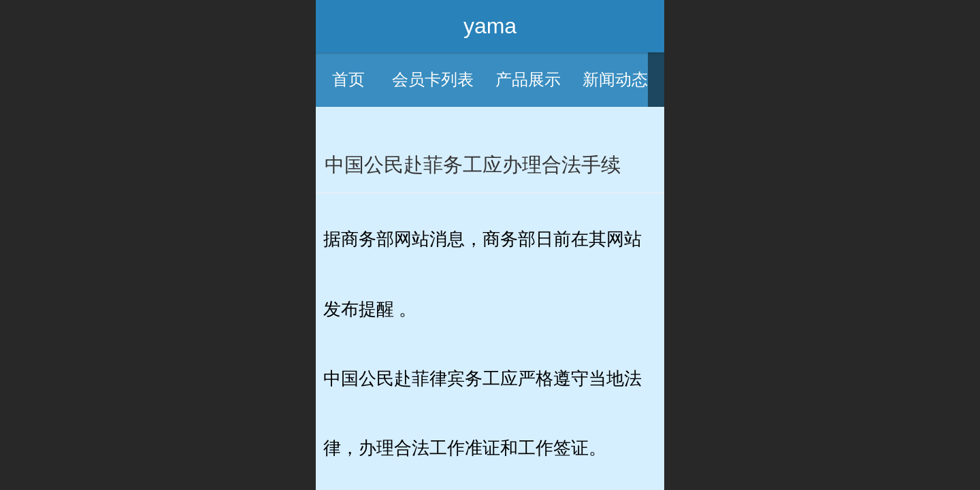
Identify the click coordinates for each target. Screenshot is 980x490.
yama (490, 26)
